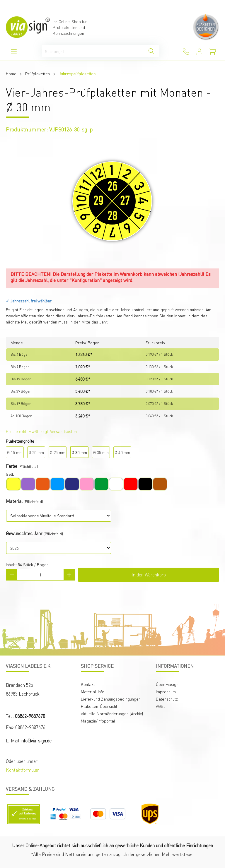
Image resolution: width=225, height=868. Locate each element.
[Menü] (14, 52)
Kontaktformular (22, 770)
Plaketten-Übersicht (99, 706)
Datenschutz (167, 699)
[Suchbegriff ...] (93, 51)
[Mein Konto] (199, 52)
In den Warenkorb (149, 575)
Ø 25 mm (58, 452)
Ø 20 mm (36, 452)
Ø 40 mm (122, 452)
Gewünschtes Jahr (24, 533)
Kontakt (88, 684)
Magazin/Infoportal (98, 721)
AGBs (161, 706)
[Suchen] (151, 51)
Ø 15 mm (15, 452)
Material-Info (93, 691)
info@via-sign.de (36, 741)
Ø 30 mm (79, 452)
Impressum (166, 691)
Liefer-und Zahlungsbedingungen (111, 699)
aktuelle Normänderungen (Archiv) (112, 713)
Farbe (12, 466)
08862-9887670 (30, 716)
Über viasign (167, 684)
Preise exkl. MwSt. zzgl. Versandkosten (41, 431)
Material (14, 501)
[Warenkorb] (213, 52)
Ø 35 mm (101, 452)
